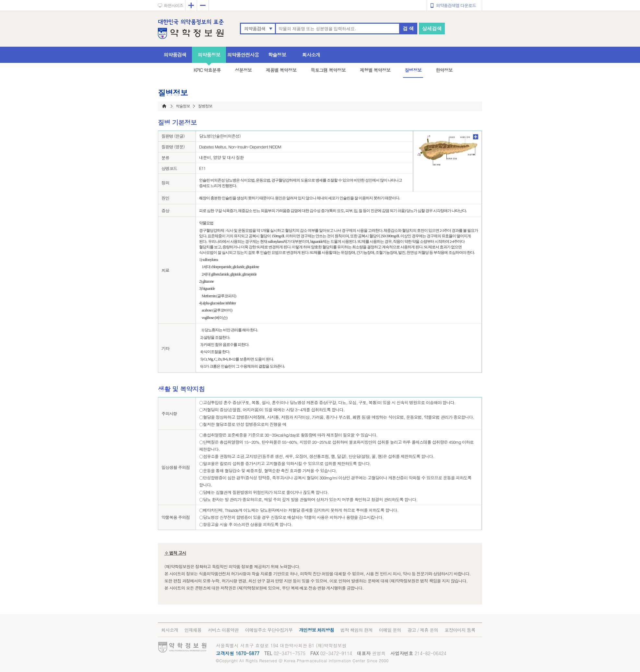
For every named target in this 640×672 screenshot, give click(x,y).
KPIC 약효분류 (207, 70)
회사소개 (311, 55)
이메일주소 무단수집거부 (269, 630)
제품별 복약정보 (281, 70)
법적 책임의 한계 (356, 630)
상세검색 (432, 28)
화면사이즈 (173, 5)
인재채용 (193, 630)
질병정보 (413, 70)
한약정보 (444, 70)
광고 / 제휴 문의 (423, 630)
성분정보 (243, 70)
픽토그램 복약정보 (328, 70)
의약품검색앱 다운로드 (456, 5)
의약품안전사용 (243, 55)
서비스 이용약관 (223, 630)
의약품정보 (209, 55)
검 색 (408, 28)
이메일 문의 (390, 630)
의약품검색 (255, 29)
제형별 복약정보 (375, 70)
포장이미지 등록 (460, 630)
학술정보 (277, 55)
